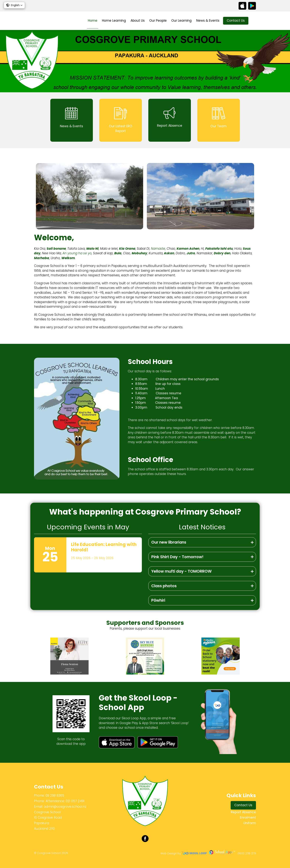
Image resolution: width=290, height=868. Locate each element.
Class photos (164, 586)
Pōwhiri (158, 600)
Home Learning (114, 21)
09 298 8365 (55, 795)
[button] (14, 5)
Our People (158, 21)
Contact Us (236, 21)
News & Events (208, 21)
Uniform (250, 823)
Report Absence (243, 812)
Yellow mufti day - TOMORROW (182, 571)
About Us (138, 21)
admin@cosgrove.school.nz (65, 807)
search (254, 21)
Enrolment (248, 818)
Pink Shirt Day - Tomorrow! (177, 557)
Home (93, 21)
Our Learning (181, 21)
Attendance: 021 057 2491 (65, 801)
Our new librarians (169, 542)
